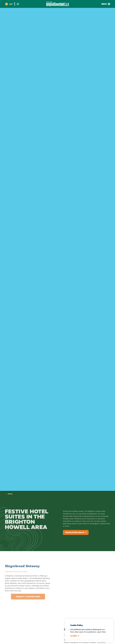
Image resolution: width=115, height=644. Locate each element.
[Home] (57, 4)
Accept (75, 636)
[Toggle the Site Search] (18, 4)
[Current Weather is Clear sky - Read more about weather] (9, 4)
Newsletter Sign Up (76, 532)
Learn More (101, 632)
